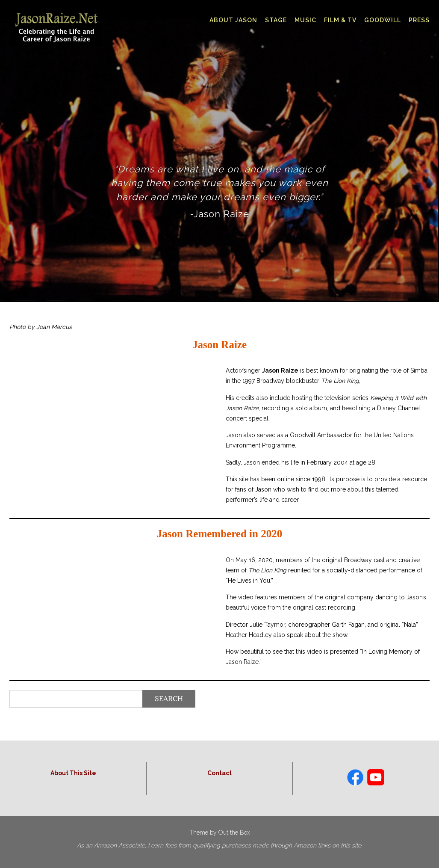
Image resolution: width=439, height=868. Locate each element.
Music (305, 20)
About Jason (233, 20)
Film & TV (340, 20)
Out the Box (234, 832)
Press (419, 20)
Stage (276, 20)
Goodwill (383, 20)
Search (169, 699)
